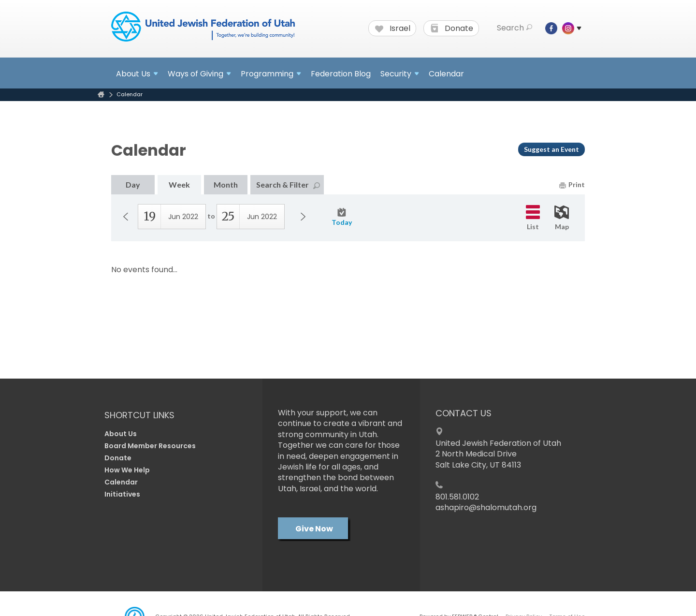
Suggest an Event (551, 149)
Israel (393, 29)
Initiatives (122, 494)
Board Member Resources (150, 446)
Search (515, 28)
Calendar (446, 74)
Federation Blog (341, 74)
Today (342, 217)
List (533, 218)
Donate (452, 29)
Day (133, 184)
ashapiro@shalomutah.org (486, 507)
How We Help (127, 470)
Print (572, 184)
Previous (126, 217)
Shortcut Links (139, 415)
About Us (121, 434)
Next (303, 217)
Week (179, 184)
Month (226, 184)
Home (101, 95)
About (137, 74)
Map (562, 218)
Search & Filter (288, 184)
